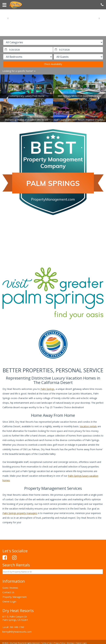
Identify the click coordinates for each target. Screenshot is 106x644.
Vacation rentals (88, 426)
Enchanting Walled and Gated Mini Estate (26, 120)
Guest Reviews (10, 588)
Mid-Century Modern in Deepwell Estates (79, 96)
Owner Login (9, 601)
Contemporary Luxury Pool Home (26, 96)
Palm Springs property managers (20, 513)
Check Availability (53, 64)
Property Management (15, 597)
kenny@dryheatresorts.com (17, 632)
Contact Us (8, 592)
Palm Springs (47, 389)
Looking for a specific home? (19, 71)
